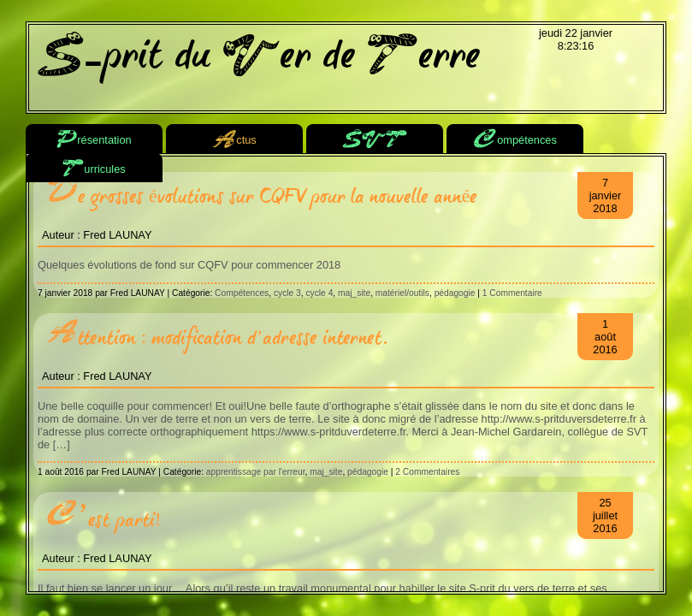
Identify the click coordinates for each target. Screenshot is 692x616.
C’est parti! (104, 520)
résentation (94, 141)
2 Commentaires (427, 472)
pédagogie (455, 293)
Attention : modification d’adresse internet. (217, 338)
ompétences (515, 141)
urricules (94, 170)
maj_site (354, 293)
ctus (234, 141)
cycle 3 (287, 293)
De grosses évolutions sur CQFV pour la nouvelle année (262, 196)
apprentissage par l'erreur (256, 472)
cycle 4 (319, 293)
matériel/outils (402, 293)
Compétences (242, 293)
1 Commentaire (512, 293)
